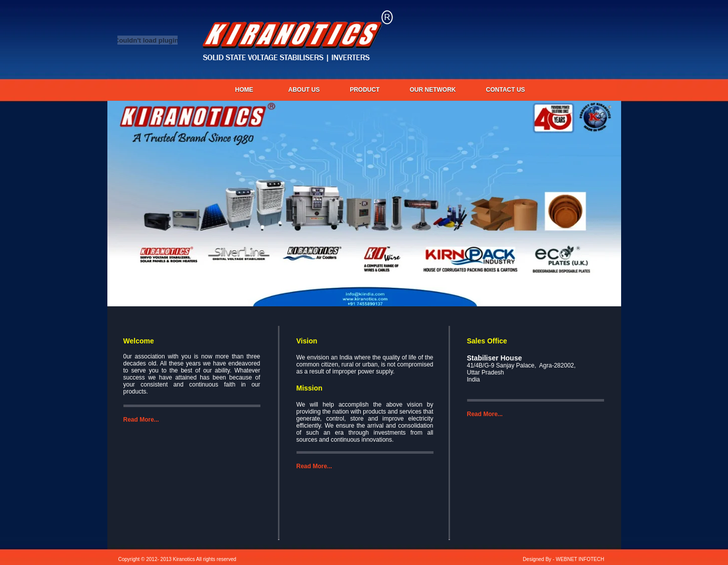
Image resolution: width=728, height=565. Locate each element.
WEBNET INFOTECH (580, 559)
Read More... (141, 420)
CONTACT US (506, 90)
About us (304, 90)
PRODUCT (365, 90)
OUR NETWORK (433, 90)
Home (244, 90)
